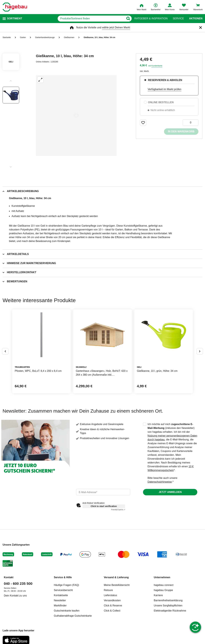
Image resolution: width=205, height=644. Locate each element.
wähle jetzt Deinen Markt (116, 27)
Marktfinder (60, 606)
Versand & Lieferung (116, 577)
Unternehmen (162, 577)
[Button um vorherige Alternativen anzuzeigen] (5, 351)
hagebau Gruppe (163, 590)
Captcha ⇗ (118, 510)
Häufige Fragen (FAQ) (66, 585)
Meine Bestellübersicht (117, 585)
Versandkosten (112, 600)
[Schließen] (201, 28)
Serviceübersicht (63, 590)
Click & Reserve (113, 606)
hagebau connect (164, 585)
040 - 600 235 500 (18, 584)
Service (178, 19)
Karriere (158, 595)
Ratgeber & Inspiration (151, 19)
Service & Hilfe (63, 577)
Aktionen (196, 19)
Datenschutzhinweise (160, 482)
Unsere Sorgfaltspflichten (168, 606)
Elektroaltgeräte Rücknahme (170, 611)
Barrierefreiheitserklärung (168, 600)
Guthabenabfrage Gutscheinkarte (73, 616)
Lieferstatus (110, 595)
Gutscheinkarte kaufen (67, 611)
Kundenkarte (157, 66)
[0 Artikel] (191, 123)
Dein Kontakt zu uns (15, 596)
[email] (103, 492)
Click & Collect (112, 611)
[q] (91, 19)
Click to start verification (104, 506)
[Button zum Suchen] (128, 19)
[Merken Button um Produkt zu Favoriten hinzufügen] (143, 123)
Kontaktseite (61, 595)
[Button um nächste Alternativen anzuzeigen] (200, 351)
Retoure (108, 590)
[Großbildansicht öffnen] (76, 116)
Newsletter (60, 600)
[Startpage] (15, 7)
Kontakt (9, 577)
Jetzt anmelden (170, 492)
